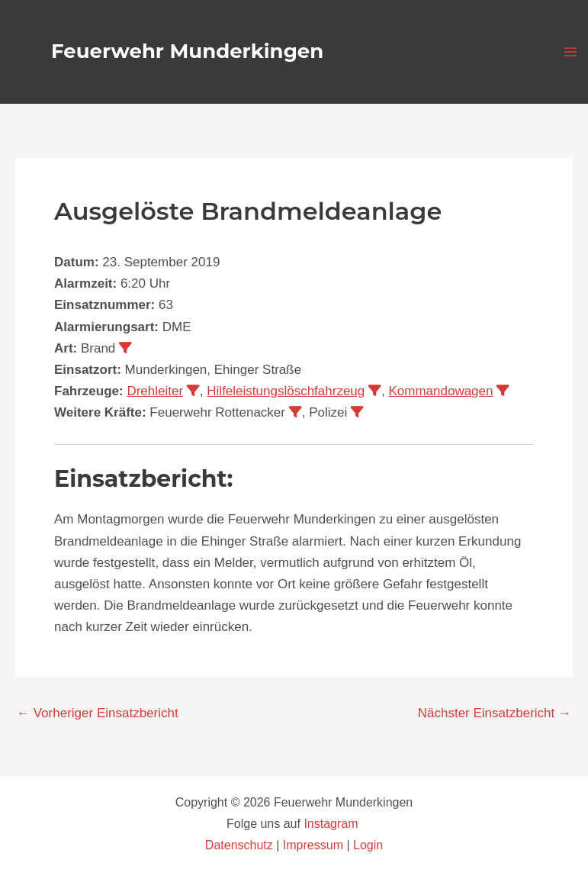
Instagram (333, 824)
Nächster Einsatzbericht (495, 713)
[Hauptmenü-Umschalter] (571, 52)
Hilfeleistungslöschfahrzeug (286, 391)
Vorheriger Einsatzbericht (98, 713)
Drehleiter (155, 391)
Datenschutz (241, 845)
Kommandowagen (440, 391)
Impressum (313, 845)
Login (368, 845)
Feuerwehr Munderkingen (187, 51)
